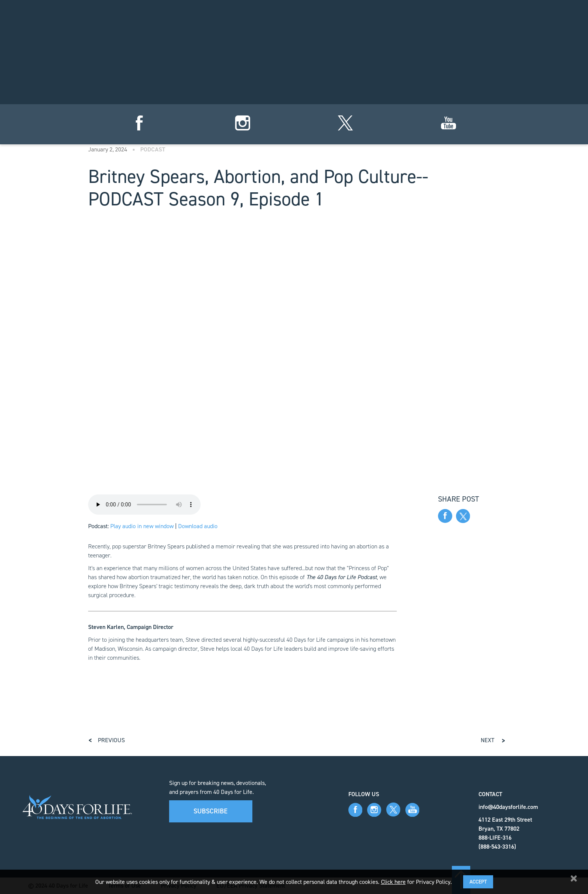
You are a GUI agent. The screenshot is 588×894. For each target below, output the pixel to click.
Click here (393, 882)
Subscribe (211, 811)
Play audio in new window (142, 526)
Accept (478, 882)
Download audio (198, 526)
